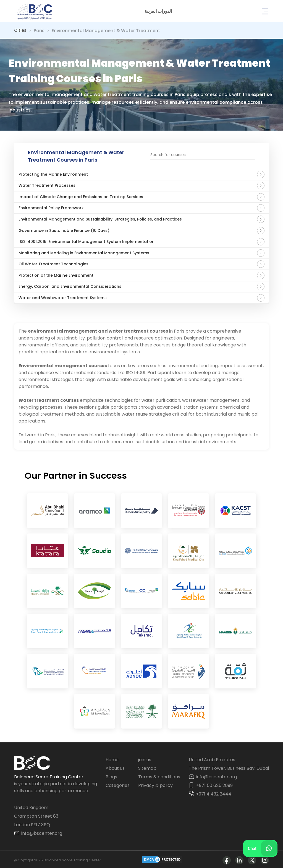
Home (112, 758)
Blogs (111, 775)
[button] (158, 11)
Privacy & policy (155, 783)
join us (145, 758)
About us (115, 766)
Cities (20, 30)
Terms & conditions (159, 775)
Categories (118, 783)
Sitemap (147, 766)
